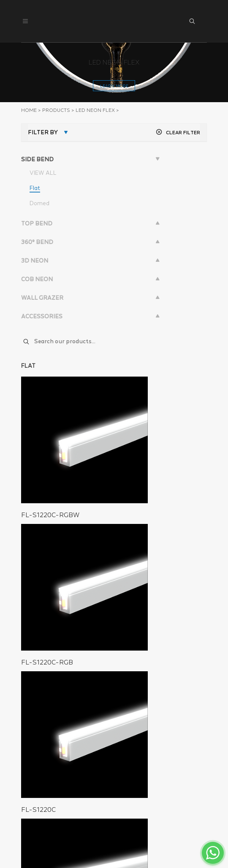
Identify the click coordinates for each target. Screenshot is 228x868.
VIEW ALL (43, 173)
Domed (39, 203)
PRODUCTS (56, 110)
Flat (35, 188)
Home (29, 110)
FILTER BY (43, 132)
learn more (114, 86)
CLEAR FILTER (178, 132)
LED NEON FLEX (95, 110)
